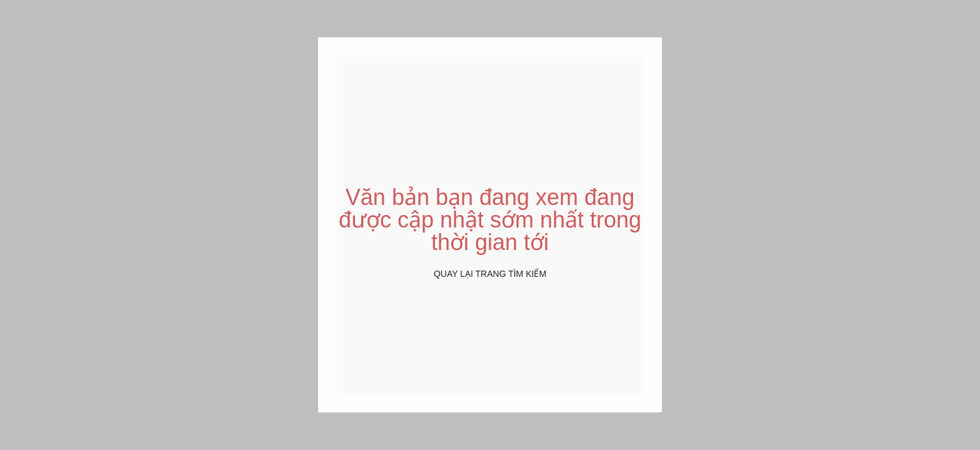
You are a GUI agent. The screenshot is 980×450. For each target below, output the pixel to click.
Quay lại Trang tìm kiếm (490, 274)
